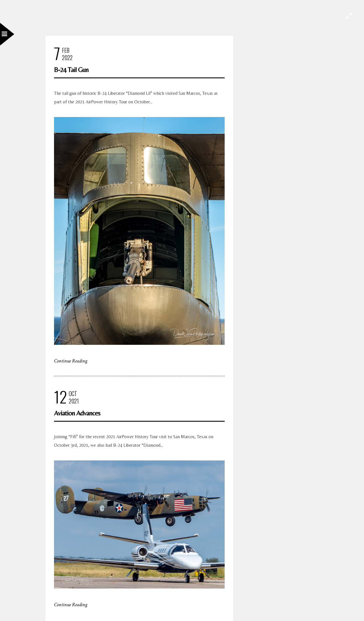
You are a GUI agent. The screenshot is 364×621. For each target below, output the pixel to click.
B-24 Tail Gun (71, 70)
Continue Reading (71, 361)
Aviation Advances (77, 413)
